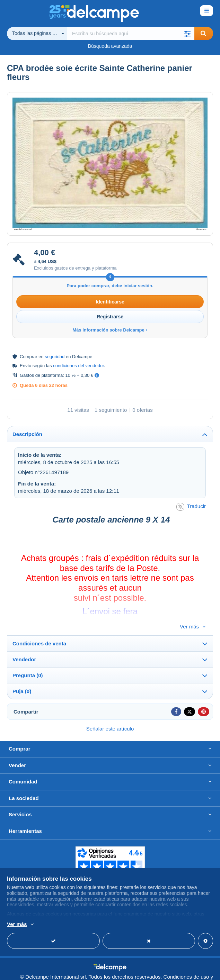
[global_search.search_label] (131, 34)
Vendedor (24, 648)
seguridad (55, 357)
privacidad (200, 972)
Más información (125, 925)
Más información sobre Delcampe (110, 330)
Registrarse (110, 317)
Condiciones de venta (39, 632)
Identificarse (110, 302)
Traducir (191, 507)
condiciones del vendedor (78, 366)
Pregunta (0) (28, 664)
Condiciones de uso (186, 965)
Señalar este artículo (110, 717)
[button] (187, 34)
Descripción (27, 434)
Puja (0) (22, 680)
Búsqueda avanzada (110, 46)
